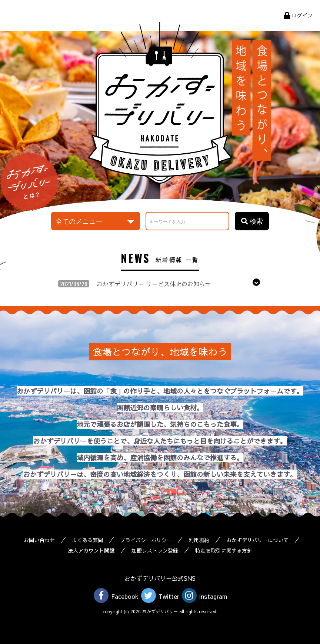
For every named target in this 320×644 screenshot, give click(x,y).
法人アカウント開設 (91, 550)
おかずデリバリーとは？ (29, 182)
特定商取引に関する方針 (224, 550)
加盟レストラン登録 (155, 550)
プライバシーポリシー (146, 540)
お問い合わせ (39, 540)
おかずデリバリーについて (258, 540)
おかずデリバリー (160, 103)
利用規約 (199, 540)
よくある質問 (87, 540)
